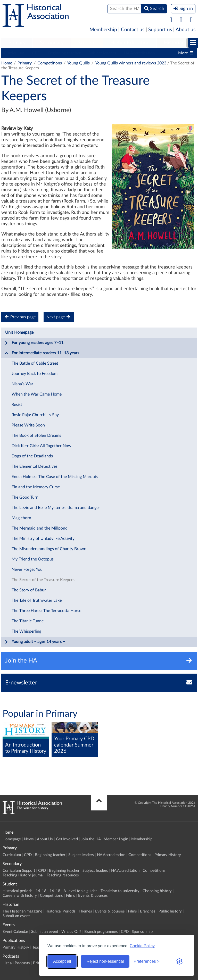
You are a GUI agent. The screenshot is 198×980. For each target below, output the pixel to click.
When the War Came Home (37, 394)
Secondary (52, 43)
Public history (170, 911)
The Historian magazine (22, 911)
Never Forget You (27, 569)
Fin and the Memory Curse (36, 487)
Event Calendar (15, 932)
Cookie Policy (142, 946)
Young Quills (78, 63)
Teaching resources (63, 875)
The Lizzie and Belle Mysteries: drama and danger (56, 508)
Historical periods (18, 891)
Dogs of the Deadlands (32, 456)
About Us (45, 839)
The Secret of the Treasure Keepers (43, 580)
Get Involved (67, 839)
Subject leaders (102, 53)
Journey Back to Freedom (35, 374)
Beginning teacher (64, 53)
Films (71, 896)
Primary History (168, 855)
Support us (160, 30)
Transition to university (120, 891)
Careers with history (20, 896)
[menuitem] (17, 43)
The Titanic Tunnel (28, 621)
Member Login (116, 839)
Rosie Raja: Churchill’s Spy (35, 415)
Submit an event (16, 916)
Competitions (50, 63)
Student (87, 43)
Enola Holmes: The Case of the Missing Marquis (55, 477)
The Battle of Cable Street (35, 363)
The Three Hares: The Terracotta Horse (46, 611)
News (29, 839)
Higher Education (130, 43)
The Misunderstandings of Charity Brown (49, 549)
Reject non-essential (105, 961)
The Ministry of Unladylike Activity (43, 539)
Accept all (62, 961)
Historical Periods (60, 911)
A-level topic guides (80, 891)
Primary (17, 43)
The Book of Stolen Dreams (36, 435)
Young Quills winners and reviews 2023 (131, 63)
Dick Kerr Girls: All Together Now (42, 446)
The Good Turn (25, 497)
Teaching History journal (23, 875)
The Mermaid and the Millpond (40, 528)
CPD (36, 53)
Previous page (20, 317)
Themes (85, 911)
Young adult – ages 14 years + (35, 642)
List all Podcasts (16, 963)
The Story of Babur (29, 590)
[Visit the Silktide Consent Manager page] (179, 961)
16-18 (55, 891)
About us (185, 30)
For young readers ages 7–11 (34, 343)
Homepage (12, 839)
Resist (17, 405)
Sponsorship (142, 932)
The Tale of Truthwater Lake (37, 600)
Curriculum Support (19, 871)
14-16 (41, 891)
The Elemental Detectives (35, 466)
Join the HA (91, 839)
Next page (59, 317)
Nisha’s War (22, 384)
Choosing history (157, 891)
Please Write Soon (28, 425)
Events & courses (93, 896)
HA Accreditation (139, 53)
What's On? (71, 932)
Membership (103, 30)
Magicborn (21, 518)
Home (7, 63)
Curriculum (14, 53)
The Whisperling (26, 631)
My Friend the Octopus (33, 559)
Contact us (133, 30)
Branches (148, 911)
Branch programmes (101, 932)
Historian (174, 43)
